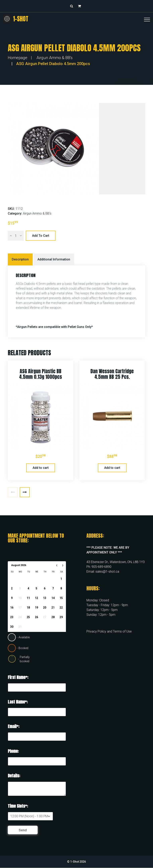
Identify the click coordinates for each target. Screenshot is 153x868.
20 (45, 608)
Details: (14, 776)
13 (45, 598)
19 (36, 608)
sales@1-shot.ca (107, 572)
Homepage (18, 58)
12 (36, 598)
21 (53, 608)
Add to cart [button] (41, 468)
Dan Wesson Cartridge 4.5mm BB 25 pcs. (112, 374)
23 (12, 617)
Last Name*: (18, 702)
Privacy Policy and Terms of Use (109, 631)
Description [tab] (20, 259)
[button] (80, 6)
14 (53, 598)
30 (12, 627)
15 (61, 598)
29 (61, 617)
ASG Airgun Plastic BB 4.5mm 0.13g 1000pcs (41, 374)
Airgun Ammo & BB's (54, 58)
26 (36, 617)
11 (28, 598)
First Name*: (18, 677)
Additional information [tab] (54, 259)
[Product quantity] (16, 236)
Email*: (14, 726)
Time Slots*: (18, 806)
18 (28, 608)
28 (53, 617)
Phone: (13, 751)
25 (28, 617)
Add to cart (41, 236)
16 (12, 608)
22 (61, 608)
